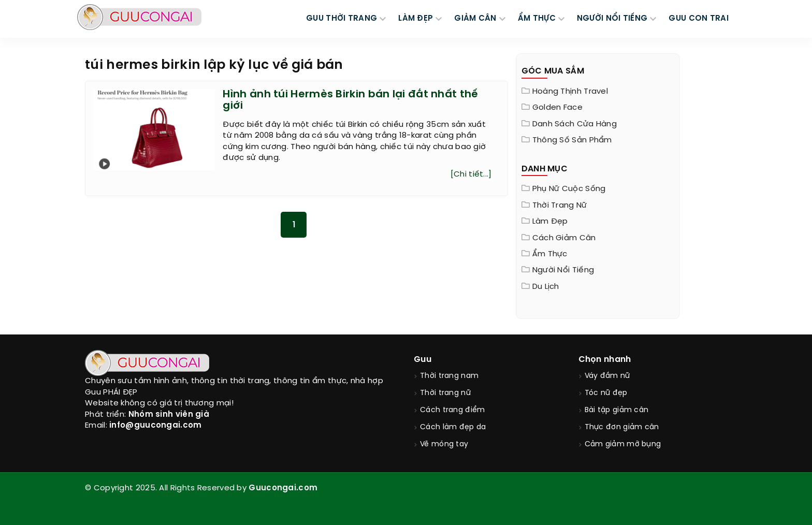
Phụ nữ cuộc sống (569, 189)
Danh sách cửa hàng (575, 124)
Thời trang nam (449, 376)
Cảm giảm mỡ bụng (623, 444)
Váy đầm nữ (607, 376)
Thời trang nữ (560, 206)
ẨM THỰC (537, 19)
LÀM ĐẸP (416, 19)
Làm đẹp (550, 222)
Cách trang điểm (453, 410)
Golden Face (557, 108)
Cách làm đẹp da (453, 427)
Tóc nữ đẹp (606, 393)
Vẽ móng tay (444, 444)
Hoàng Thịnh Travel (570, 92)
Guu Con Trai (699, 19)
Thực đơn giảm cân (622, 427)
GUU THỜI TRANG (342, 19)
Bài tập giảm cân (617, 410)
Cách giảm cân (564, 238)
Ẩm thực (550, 254)
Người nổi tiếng (563, 270)
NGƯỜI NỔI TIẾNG (612, 19)
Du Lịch (546, 287)
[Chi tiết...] (471, 174)
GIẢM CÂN (475, 19)
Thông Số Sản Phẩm (572, 140)
